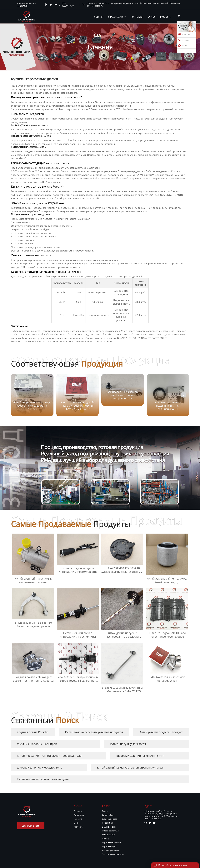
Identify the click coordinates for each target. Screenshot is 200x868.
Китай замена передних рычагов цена (43, 779)
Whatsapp (184, 46)
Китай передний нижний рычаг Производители (49, 756)
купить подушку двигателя (128, 744)
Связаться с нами (31, 826)
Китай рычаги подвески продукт (161, 732)
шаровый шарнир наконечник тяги (140, 756)
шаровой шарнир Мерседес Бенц (40, 767)
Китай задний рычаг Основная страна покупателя (131, 767)
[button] (183, 395)
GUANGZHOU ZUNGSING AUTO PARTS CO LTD (142, 338)
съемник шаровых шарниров (37, 744)
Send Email (185, 34)
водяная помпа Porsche (33, 732)
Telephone (184, 40)
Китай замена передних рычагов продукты (94, 732)
